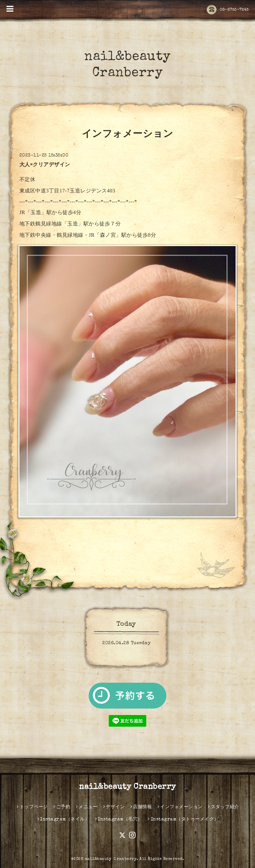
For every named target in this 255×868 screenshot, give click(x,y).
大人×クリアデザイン (45, 165)
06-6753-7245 (228, 10)
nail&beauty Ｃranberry (111, 859)
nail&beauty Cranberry (127, 787)
